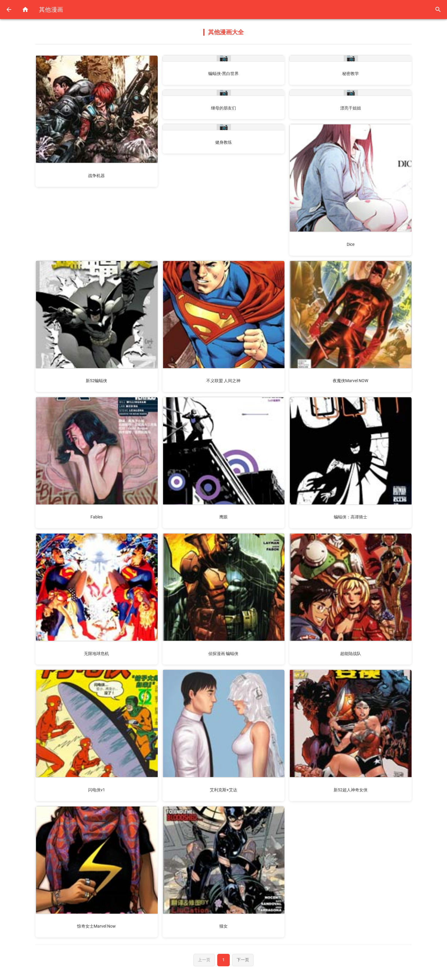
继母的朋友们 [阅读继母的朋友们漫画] (224, 108)
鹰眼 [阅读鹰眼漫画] (224, 517)
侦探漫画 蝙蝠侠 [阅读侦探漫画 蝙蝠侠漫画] (223, 654)
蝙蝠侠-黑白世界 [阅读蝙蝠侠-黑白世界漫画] (224, 74)
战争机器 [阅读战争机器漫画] (96, 176)
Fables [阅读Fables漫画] (97, 517)
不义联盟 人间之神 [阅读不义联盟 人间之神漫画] (223, 381)
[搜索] (437, 10)
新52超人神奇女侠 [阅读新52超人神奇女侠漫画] (351, 790)
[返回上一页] (10, 10)
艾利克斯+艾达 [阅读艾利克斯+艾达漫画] (224, 790)
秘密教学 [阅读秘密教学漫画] (351, 74)
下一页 (244, 960)
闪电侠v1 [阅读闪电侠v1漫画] (97, 790)
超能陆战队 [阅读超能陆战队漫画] (351, 654)
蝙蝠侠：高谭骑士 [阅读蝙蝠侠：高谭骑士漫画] (351, 517)
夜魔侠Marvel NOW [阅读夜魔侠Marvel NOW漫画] (350, 381)
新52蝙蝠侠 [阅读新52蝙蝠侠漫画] (96, 381)
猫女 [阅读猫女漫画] (224, 926)
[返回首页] (26, 10)
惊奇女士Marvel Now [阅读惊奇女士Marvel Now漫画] (96, 926)
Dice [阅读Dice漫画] (351, 244)
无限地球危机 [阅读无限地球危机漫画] (96, 654)
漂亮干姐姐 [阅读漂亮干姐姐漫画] (351, 108)
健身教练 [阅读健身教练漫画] (224, 142)
